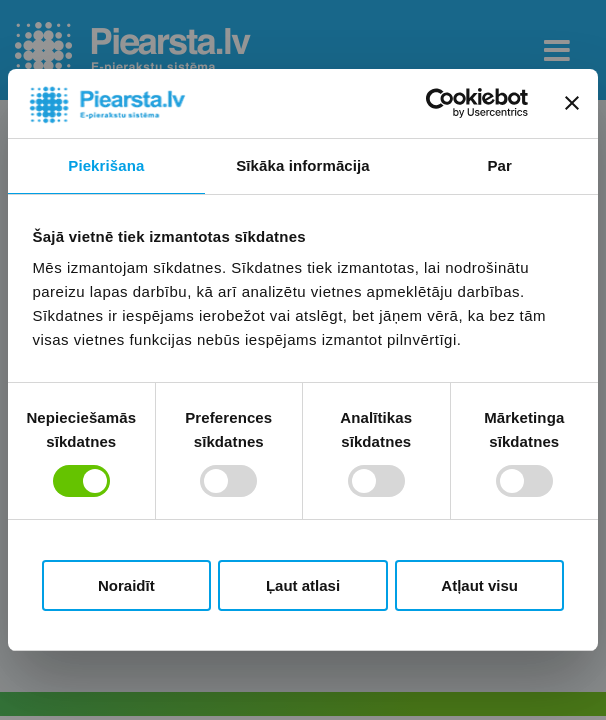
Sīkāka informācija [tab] (303, 165)
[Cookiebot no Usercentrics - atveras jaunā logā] (440, 103)
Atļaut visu (479, 585)
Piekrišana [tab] (106, 165)
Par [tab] (499, 165)
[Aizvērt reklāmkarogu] (572, 103)
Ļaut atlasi (303, 585)
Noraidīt (126, 585)
